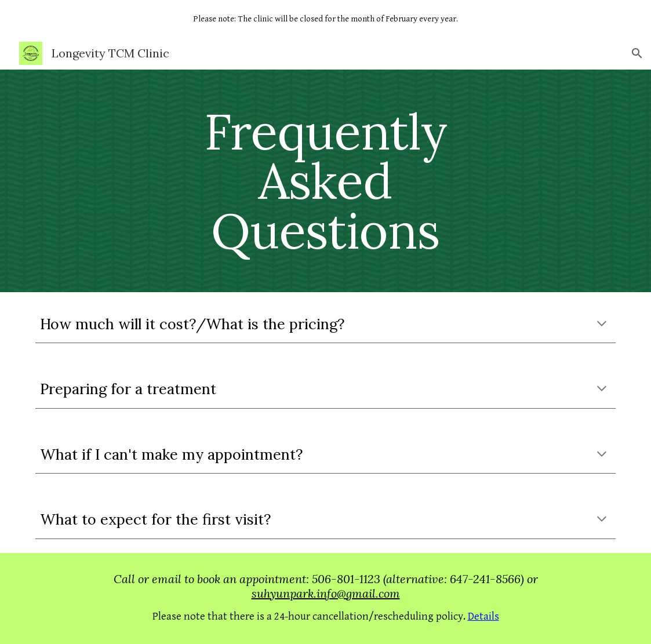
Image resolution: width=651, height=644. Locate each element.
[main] (325, 181)
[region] (325, 19)
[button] (637, 53)
